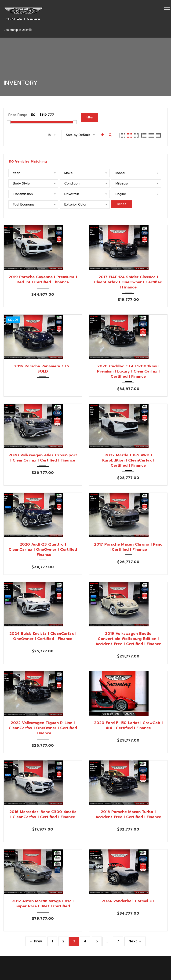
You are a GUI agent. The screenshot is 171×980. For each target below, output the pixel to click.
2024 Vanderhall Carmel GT (128, 901)
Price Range (18, 115)
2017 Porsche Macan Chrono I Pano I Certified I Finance (128, 547)
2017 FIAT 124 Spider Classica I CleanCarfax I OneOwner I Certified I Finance (128, 282)
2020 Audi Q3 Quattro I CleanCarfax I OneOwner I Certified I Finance (43, 550)
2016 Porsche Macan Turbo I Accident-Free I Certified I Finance (128, 814)
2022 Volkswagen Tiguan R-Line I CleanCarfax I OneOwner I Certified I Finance (43, 728)
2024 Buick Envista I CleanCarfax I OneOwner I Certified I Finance (43, 636)
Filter (90, 117)
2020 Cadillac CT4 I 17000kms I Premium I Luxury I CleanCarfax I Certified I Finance (128, 371)
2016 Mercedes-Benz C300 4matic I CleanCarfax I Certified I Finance (43, 814)
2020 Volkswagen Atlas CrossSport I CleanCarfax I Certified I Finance (43, 458)
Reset (122, 204)
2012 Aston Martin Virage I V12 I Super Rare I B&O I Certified (43, 904)
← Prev (36, 941)
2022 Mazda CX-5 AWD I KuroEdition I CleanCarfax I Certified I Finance (128, 460)
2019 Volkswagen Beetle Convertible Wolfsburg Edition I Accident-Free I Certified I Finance (128, 639)
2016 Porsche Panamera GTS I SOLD (43, 369)
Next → (135, 941)
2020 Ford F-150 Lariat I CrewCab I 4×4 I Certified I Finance (128, 725)
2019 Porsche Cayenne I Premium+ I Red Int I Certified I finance (43, 280)
